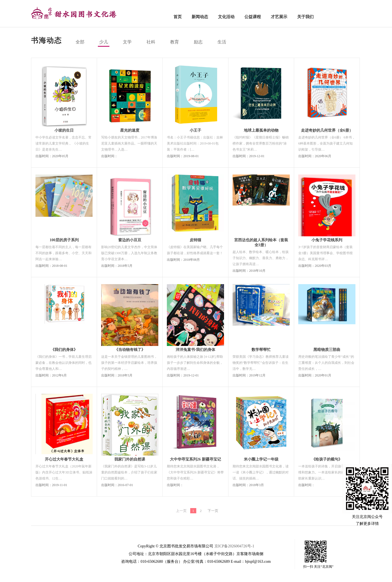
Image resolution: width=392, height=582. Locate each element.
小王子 (195, 130)
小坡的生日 (64, 130)
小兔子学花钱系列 (327, 240)
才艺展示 (279, 17)
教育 (175, 42)
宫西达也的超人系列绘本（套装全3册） (261, 243)
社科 (151, 42)
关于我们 (305, 17)
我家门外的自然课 (130, 459)
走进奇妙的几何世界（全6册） (327, 130)
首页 (178, 17)
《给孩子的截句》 (327, 459)
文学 (127, 42)
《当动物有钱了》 (130, 350)
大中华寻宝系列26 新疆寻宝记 (195, 459)
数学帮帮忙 (261, 350)
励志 (198, 42)
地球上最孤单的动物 (261, 130)
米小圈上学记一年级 (261, 459)
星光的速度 (130, 130)
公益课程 (253, 17)
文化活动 (226, 17)
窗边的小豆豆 (130, 240)
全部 (80, 42)
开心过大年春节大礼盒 (64, 459)
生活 (222, 42)
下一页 (213, 511)
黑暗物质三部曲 (327, 350)
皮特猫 (195, 240)
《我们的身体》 (64, 350)
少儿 (104, 42)
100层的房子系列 (64, 240)
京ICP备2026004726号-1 (234, 546)
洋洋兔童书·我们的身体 (195, 350)
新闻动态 (200, 17)
